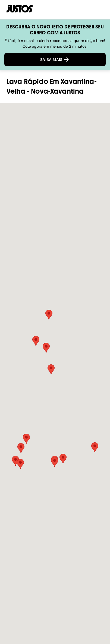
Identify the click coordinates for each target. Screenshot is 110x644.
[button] (51, 369)
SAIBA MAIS (55, 60)
